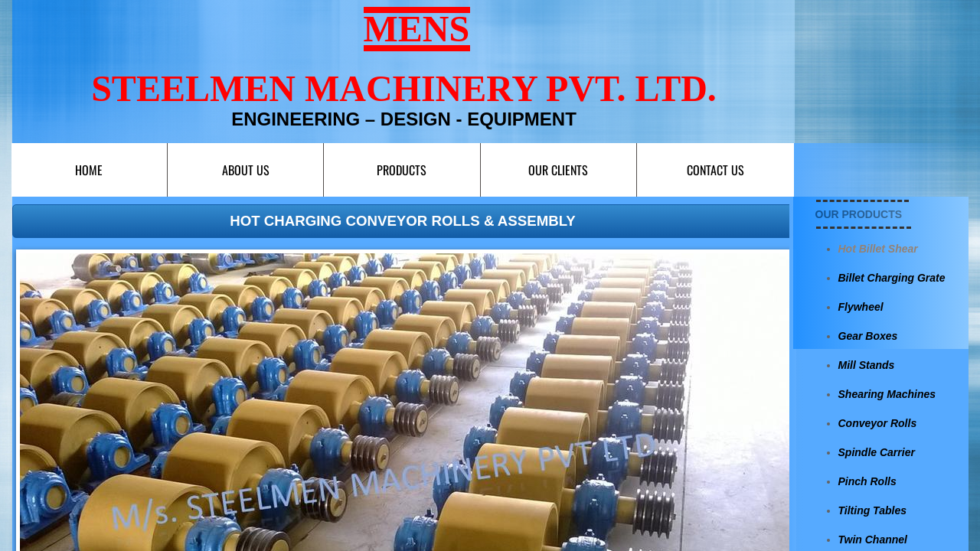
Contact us (715, 170)
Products (402, 170)
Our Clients (558, 170)
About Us (246, 170)
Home (89, 170)
